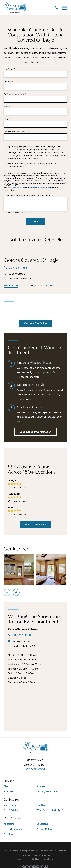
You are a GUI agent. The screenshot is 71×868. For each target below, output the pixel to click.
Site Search (10, 834)
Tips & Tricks (11, 810)
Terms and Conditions (39, 188)
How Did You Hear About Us (16, 132)
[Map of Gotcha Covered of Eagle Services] (36, 707)
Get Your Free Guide (35, 323)
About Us (9, 824)
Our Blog (41, 805)
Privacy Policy (18, 188)
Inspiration (10, 805)
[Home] (15, 8)
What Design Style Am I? (50, 810)
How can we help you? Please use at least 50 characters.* (30, 195)
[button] (19, 569)
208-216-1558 (18, 268)
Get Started (11, 286)
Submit (35, 221)
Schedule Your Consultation (35, 432)
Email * (7, 119)
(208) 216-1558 (45, 286)
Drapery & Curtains (47, 791)
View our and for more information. (31, 189)
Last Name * (9, 82)
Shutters (8, 791)
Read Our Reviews (35, 524)
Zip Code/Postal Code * (15, 94)
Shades (41, 786)
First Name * (9, 69)
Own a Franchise (13, 829)
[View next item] (16, 592)
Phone (7, 107)
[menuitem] (23, 859)
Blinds (7, 786)
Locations (42, 824)
